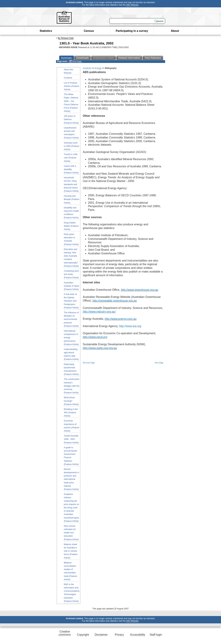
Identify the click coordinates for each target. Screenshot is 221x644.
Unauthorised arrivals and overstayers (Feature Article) (71, 133)
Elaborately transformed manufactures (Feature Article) (71, 369)
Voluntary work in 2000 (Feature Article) (72, 146)
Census (89, 31)
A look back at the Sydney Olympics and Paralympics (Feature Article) (71, 301)
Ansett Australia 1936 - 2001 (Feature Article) (71, 439)
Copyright (83, 635)
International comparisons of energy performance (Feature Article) (71, 338)
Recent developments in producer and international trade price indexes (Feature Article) (71, 479)
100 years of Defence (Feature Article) (71, 119)
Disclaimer (101, 635)
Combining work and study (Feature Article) (71, 274)
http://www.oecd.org (95, 337)
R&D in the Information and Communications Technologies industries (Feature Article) (72, 593)
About (175, 31)
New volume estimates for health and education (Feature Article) (71, 533)
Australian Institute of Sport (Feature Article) (71, 286)
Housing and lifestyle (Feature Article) (72, 199)
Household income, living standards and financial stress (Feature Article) (71, 184)
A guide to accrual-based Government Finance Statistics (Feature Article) (71, 456)
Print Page (75, 61)
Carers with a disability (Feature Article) (71, 169)
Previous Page (89, 363)
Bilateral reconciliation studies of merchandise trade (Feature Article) (71, 571)
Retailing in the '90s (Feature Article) (71, 413)
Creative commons (65, 633)
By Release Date (66, 38)
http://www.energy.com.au (121, 319)
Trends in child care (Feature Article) (71, 158)
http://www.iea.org (130, 326)
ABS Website (132, 5)
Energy (98, 68)
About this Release (69, 71)
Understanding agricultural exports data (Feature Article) (71, 354)
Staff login (156, 635)
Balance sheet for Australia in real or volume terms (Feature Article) (71, 551)
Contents (68, 78)
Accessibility (138, 635)
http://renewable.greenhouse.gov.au (115, 301)
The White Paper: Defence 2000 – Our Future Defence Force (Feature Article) (71, 103)
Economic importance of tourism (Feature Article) (72, 426)
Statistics (46, 31)
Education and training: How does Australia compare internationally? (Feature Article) (71, 258)
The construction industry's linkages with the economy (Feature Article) (72, 386)
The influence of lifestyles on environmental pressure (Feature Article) (71, 319)
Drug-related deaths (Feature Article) (71, 226)
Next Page (159, 363)
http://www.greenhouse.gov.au (139, 290)
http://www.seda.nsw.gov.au (100, 348)
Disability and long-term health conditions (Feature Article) (71, 213)
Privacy (119, 635)
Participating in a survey (132, 31)
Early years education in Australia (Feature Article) (71, 239)
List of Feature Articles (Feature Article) (72, 86)
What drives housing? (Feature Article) (71, 401)
